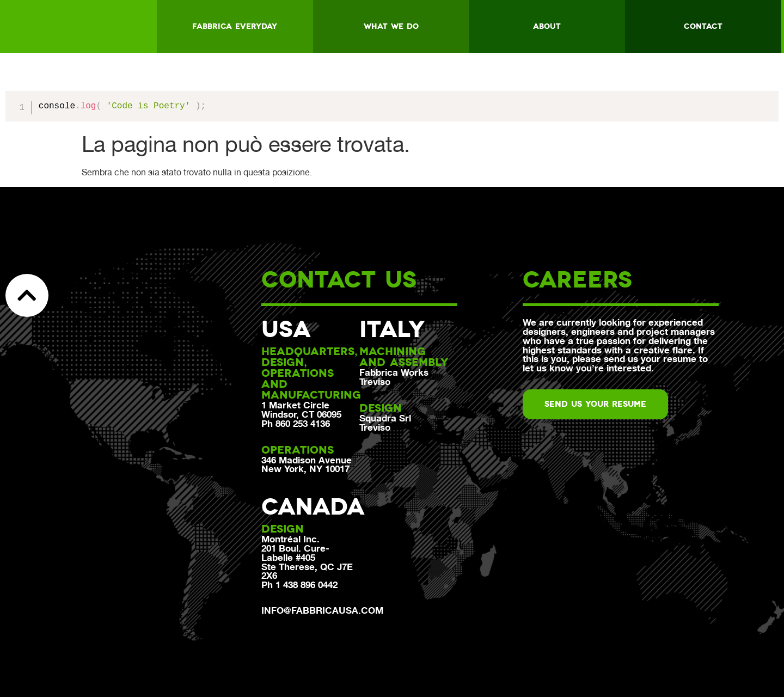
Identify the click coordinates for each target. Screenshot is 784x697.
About (547, 26)
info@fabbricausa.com (322, 610)
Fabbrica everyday (235, 26)
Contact (703, 26)
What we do (391, 26)
